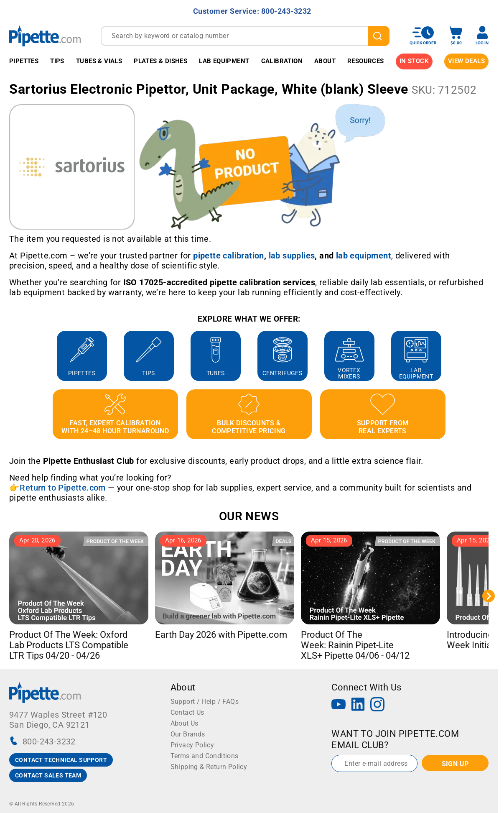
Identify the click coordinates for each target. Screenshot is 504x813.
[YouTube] (339, 705)
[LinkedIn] (358, 705)
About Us (185, 723)
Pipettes (24, 61)
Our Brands (188, 734)
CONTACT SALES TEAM (48, 775)
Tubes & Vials (99, 61)
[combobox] (245, 36)
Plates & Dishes (160, 61)
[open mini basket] (456, 36)
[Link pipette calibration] (229, 256)
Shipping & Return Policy (209, 767)
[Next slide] (489, 596)
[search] (379, 36)
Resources (366, 61)
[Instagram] (377, 705)
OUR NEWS (249, 516)
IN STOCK (414, 61)
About (325, 61)
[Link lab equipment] (364, 256)
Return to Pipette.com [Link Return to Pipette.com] (62, 488)
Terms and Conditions (205, 756)
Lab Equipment (224, 61)
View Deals (466, 61)
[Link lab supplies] (292, 256)
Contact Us (187, 712)
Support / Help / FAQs (205, 702)
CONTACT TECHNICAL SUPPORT (61, 760)
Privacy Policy (192, 745)
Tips (57, 61)
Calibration (282, 61)
